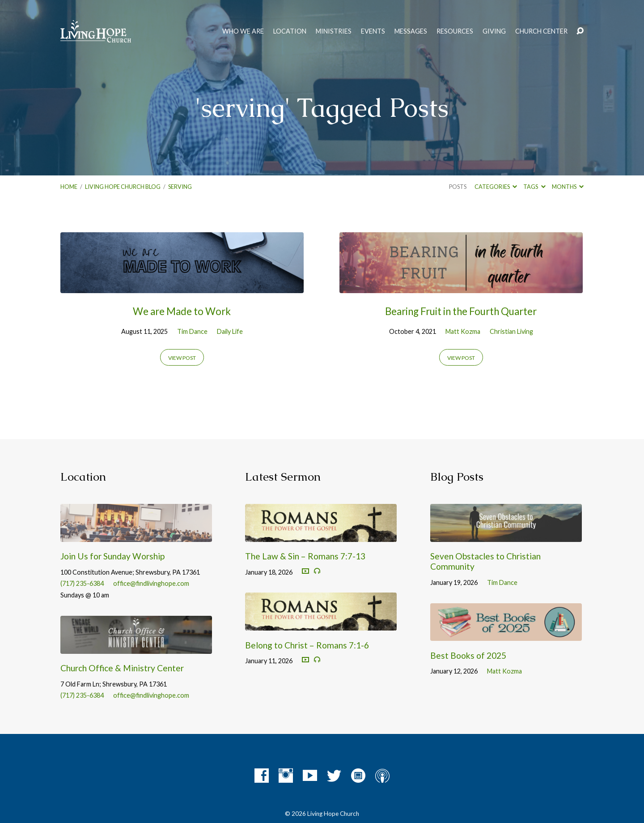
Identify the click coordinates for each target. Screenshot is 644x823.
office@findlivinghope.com (151, 583)
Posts (458, 187)
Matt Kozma (463, 331)
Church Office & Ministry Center (122, 668)
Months (568, 187)
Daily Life (230, 331)
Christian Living (511, 331)
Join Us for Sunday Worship (112, 556)
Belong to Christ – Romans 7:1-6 (307, 645)
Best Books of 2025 (468, 655)
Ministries (334, 31)
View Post (182, 358)
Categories (496, 187)
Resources (455, 31)
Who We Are (243, 31)
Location (290, 31)
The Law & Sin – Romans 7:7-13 (305, 556)
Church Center (541, 31)
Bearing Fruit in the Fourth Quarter (461, 311)
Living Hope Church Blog (123, 187)
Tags (534, 187)
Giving (494, 31)
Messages (411, 31)
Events (373, 31)
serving (180, 187)
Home (69, 187)
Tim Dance (192, 331)
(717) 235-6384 (82, 583)
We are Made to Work (182, 311)
